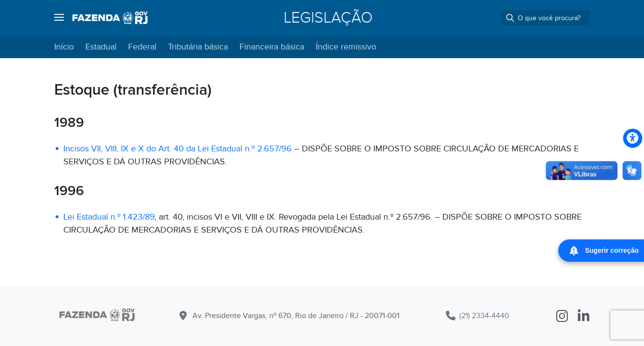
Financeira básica (272, 47)
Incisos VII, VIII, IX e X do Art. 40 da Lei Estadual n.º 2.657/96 (178, 149)
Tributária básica (198, 47)
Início (64, 47)
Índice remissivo (346, 47)
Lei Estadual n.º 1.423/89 (109, 217)
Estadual (101, 47)
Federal (142, 47)
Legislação (328, 18)
